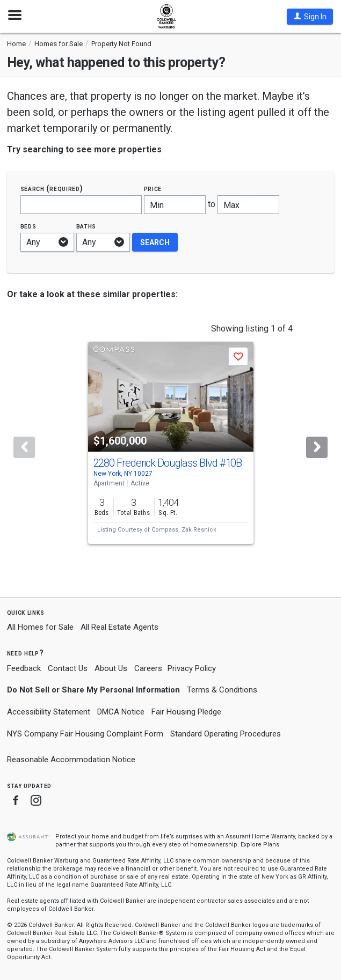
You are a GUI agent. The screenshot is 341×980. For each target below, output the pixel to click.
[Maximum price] (248, 205)
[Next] (317, 447)
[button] (310, 17)
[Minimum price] (175, 205)
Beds (28, 226)
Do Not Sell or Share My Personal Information (93, 690)
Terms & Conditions (222, 690)
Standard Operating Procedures (226, 734)
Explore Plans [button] (260, 845)
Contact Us (68, 668)
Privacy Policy (192, 668)
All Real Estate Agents (119, 627)
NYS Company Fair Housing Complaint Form (85, 734)
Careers (148, 668)
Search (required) (52, 189)
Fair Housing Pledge (186, 712)
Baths (86, 226)
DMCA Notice (121, 712)
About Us (111, 668)
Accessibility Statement (49, 712)
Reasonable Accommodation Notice (71, 760)
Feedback (24, 669)
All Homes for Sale (40, 627)
